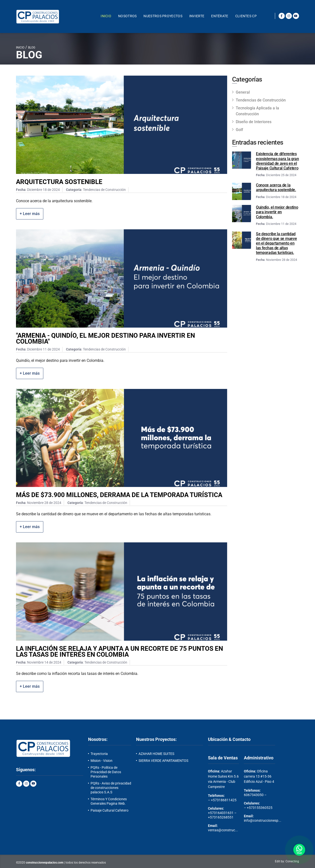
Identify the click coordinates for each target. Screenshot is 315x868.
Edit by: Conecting (287, 861)
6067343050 (254, 795)
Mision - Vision (102, 761)
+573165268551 (221, 817)
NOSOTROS (127, 16)
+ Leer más (30, 214)
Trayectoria (99, 754)
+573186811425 (224, 800)
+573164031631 (221, 813)
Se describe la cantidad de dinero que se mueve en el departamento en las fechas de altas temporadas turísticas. (276, 243)
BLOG (32, 48)
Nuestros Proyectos (163, 16)
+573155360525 (260, 808)
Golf (239, 130)
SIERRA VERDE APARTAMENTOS (163, 761)
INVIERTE (197, 16)
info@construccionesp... (263, 820)
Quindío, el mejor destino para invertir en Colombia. (277, 212)
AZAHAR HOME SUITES (156, 754)
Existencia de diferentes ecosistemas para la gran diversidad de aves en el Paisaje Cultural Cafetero (277, 161)
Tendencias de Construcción (261, 100)
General (243, 92)
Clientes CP (246, 16)
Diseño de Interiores (254, 122)
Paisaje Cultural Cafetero (110, 810)
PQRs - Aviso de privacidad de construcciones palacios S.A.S (111, 788)
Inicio (106, 16)
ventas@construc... (223, 830)
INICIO (20, 48)
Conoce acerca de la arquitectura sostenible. (276, 187)
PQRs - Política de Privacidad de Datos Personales (106, 772)
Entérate (220, 16)
